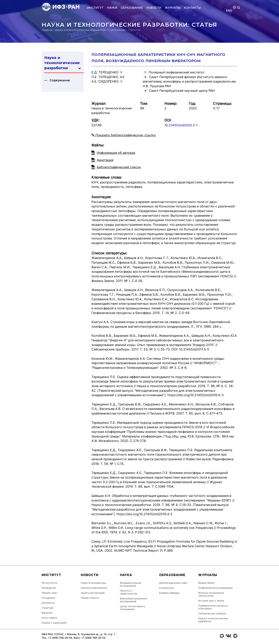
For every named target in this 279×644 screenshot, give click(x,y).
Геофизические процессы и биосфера (213, 607)
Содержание (117, 30)
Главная (47, 30)
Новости (154, 8)
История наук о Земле (211, 601)
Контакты (192, 8)
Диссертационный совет (173, 583)
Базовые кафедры (169, 593)
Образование (132, 8)
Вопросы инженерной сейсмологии (211, 594)
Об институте (49, 583)
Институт (95, 8)
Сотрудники (48, 598)
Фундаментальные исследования (131, 584)
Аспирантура (166, 588)
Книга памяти (49, 618)
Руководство (49, 588)
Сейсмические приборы (212, 613)
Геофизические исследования (215, 588)
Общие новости (90, 598)
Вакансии (47, 613)
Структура (48, 608)
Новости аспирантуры (94, 583)
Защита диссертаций (93, 593)
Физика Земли (206, 583)
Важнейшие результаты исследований (134, 600)
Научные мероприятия (94, 588)
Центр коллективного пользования (133, 608)
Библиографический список (119, 167)
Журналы (173, 8)
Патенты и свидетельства (128, 592)
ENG (229, 11)
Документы (48, 603)
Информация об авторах (116, 153)
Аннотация (105, 160)
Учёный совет (50, 593)
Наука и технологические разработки (80, 30)
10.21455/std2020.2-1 (181, 125)
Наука (112, 8)
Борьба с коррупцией (54, 623)
